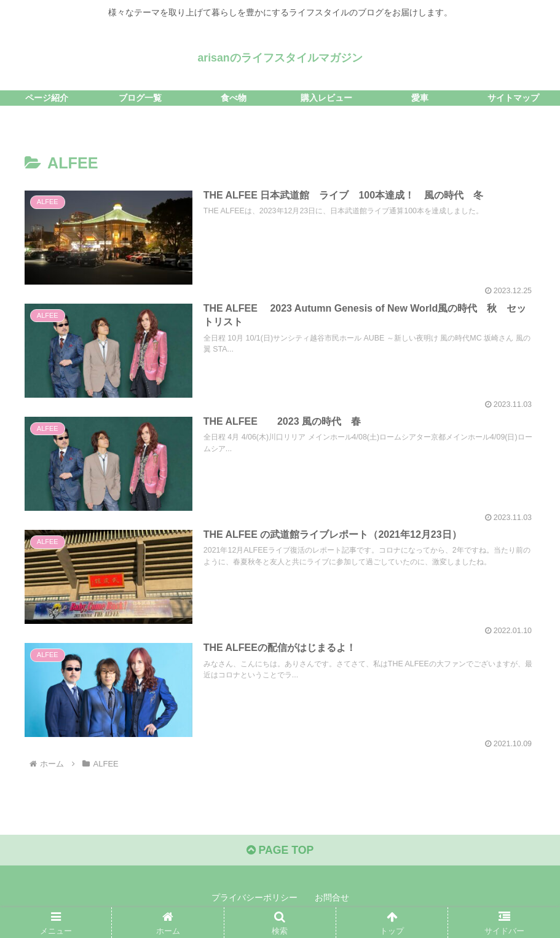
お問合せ (332, 900)
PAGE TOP (280, 853)
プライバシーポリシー (254, 900)
